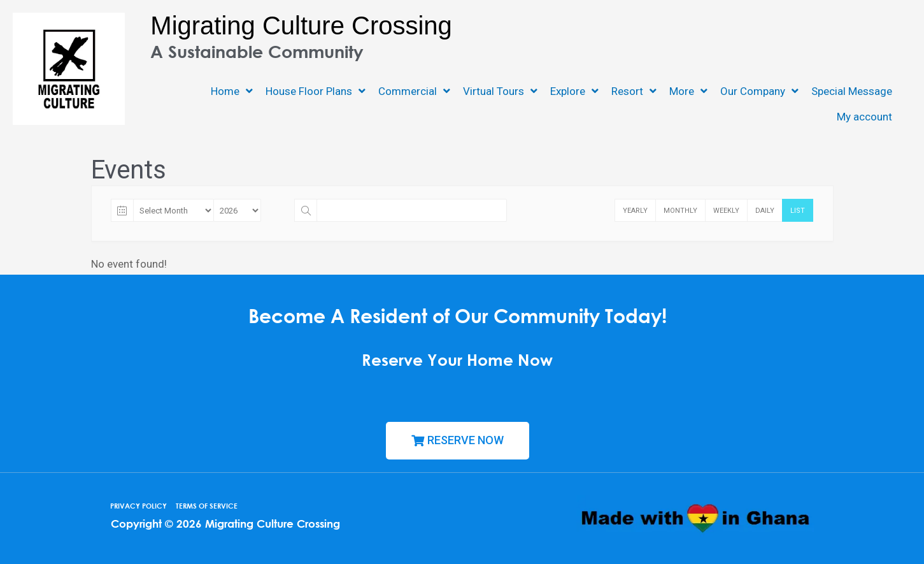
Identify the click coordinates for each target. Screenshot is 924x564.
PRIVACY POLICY (139, 506)
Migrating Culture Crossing (301, 25)
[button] (458, 441)
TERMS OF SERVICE (207, 506)
